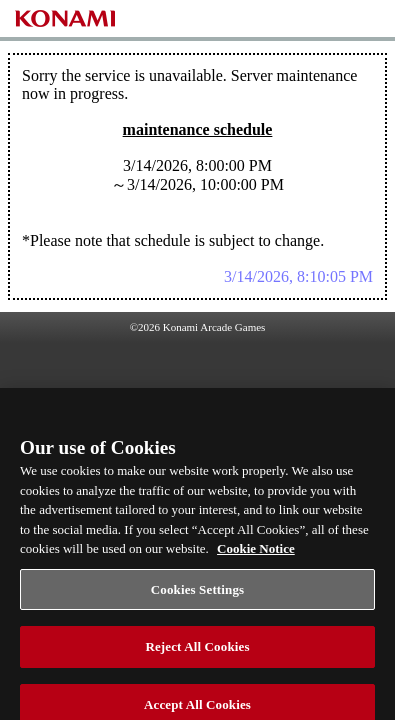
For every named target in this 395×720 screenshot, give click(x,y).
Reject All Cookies (197, 654)
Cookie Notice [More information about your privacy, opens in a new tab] (256, 556)
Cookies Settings (197, 597)
